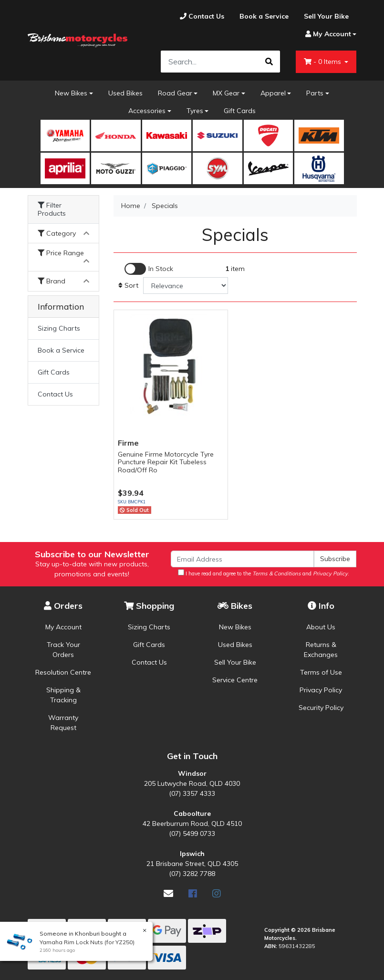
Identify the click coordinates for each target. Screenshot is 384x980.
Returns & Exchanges (321, 650)
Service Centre (235, 680)
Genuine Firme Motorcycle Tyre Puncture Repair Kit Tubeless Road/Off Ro (166, 462)
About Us (321, 627)
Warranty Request (63, 723)
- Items (323, 62)
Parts (315, 93)
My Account (63, 627)
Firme (128, 443)
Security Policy (321, 708)
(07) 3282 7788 (192, 874)
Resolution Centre (63, 672)
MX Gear (226, 93)
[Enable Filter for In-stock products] (149, 269)
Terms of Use (321, 672)
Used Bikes (125, 93)
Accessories (147, 111)
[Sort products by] (186, 286)
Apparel (273, 93)
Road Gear (175, 93)
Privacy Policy (321, 690)
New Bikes (71, 93)
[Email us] (168, 893)
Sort (128, 285)
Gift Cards (240, 111)
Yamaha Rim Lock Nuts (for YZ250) (87, 942)
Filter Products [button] (52, 209)
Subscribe (335, 559)
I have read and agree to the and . (264, 573)
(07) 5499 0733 (192, 834)
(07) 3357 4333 (192, 793)
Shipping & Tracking (63, 695)
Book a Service (61, 350)
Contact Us (55, 394)
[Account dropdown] (327, 34)
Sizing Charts (59, 328)
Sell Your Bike (235, 662)
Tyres (195, 111)
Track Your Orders (63, 650)
